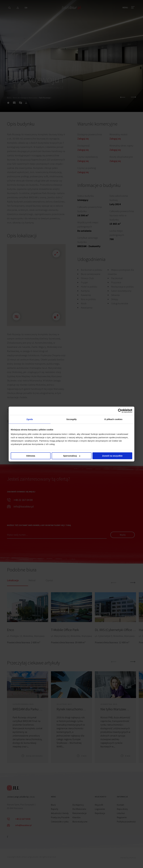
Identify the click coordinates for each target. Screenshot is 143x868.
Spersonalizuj (72, 456)
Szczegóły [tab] (71, 419)
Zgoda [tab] (30, 419)
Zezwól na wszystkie (112, 456)
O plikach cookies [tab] (113, 419)
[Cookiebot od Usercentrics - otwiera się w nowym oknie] (120, 411)
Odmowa (31, 456)
